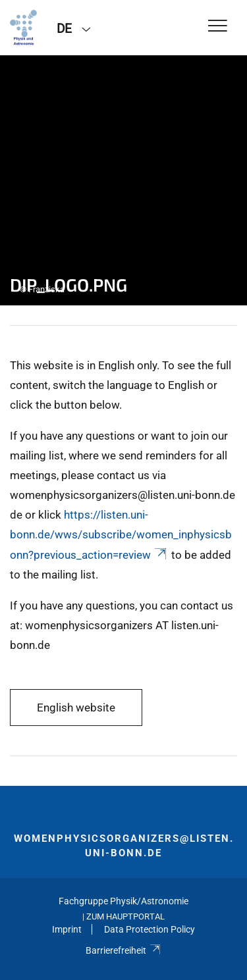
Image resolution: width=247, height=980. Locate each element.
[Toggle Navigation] (218, 27)
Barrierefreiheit (123, 950)
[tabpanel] (123, 180)
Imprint (67, 929)
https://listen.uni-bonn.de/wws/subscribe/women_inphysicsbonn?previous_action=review (121, 535)
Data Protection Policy (150, 929)
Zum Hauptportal (125, 916)
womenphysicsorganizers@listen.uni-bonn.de (124, 846)
